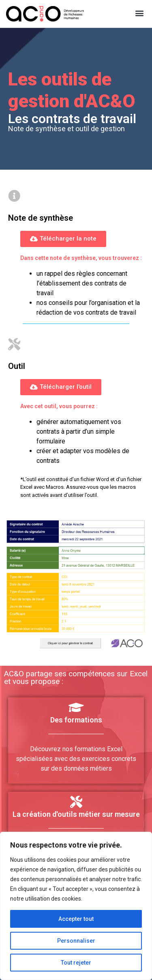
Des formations (76, 720)
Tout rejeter (76, 963)
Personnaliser (76, 941)
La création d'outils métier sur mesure (76, 814)
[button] (139, 13)
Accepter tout (76, 919)
